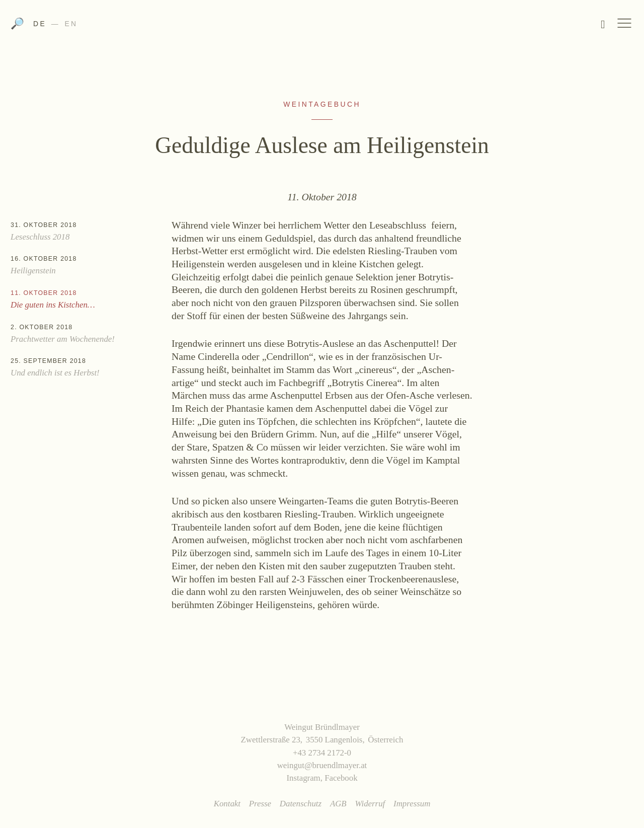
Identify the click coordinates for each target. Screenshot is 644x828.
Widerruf (370, 804)
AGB (338, 804)
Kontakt (227, 804)
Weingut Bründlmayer (322, 27)
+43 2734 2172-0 (322, 753)
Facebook (341, 778)
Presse (260, 804)
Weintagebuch (322, 104)
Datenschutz (301, 804)
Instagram (303, 778)
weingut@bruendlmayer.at (322, 765)
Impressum (412, 804)
